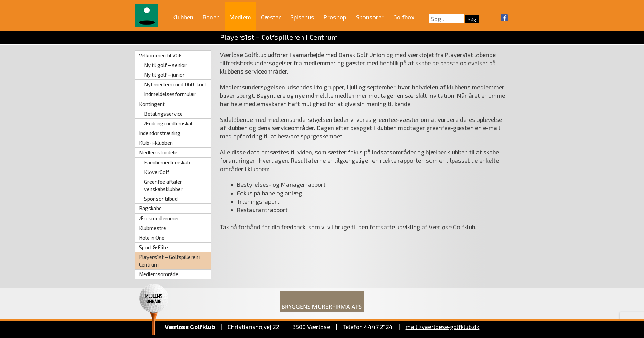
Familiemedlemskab (167, 162)
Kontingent (152, 104)
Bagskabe (150, 208)
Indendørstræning (160, 133)
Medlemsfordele (158, 152)
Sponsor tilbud (161, 199)
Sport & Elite (153, 247)
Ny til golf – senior (165, 65)
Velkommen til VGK (160, 55)
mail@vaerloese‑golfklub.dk (443, 327)
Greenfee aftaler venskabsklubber (163, 185)
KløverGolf (157, 172)
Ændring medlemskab (169, 123)
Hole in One (152, 238)
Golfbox (404, 17)
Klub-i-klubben (156, 143)
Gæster (271, 17)
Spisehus (302, 17)
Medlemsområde (159, 274)
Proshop (335, 17)
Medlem (240, 17)
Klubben (183, 17)
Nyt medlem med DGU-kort (175, 84)
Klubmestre (153, 228)
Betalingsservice (163, 114)
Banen (211, 17)
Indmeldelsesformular (170, 94)
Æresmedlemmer (159, 218)
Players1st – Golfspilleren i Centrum (170, 260)
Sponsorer (370, 17)
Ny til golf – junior (164, 75)
